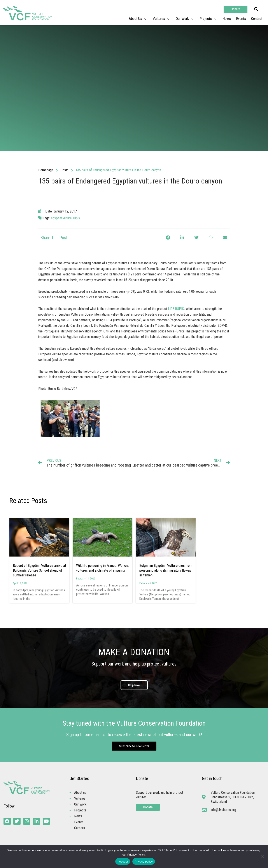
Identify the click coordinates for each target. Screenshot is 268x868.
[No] (263, 856)
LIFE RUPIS (176, 309)
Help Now (134, 685)
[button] (256, 9)
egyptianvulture (61, 218)
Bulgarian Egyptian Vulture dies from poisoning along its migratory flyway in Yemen (166, 570)
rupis (77, 218)
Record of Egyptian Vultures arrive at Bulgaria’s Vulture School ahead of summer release (39, 570)
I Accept (123, 862)
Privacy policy (144, 862)
